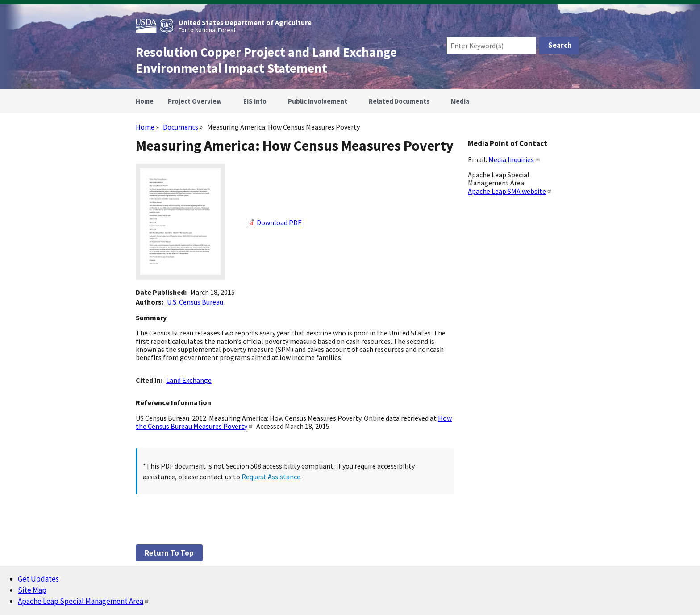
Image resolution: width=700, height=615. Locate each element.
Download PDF (279, 222)
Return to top (169, 553)
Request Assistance (271, 477)
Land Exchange (189, 380)
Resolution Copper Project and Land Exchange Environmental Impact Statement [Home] (266, 60)
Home (145, 127)
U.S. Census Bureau (195, 302)
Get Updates (38, 579)
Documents (181, 127)
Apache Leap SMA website (510, 191)
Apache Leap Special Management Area (84, 601)
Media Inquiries (514, 159)
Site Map (32, 590)
